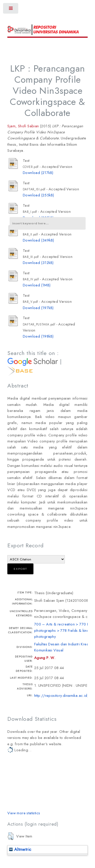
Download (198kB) (38, 336)
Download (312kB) (38, 263)
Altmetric (20, 849)
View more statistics (24, 813)
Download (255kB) (38, 195)
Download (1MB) (37, 285)
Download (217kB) (38, 173)
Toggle (11, 9)
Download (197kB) (38, 308)
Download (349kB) (38, 240)
